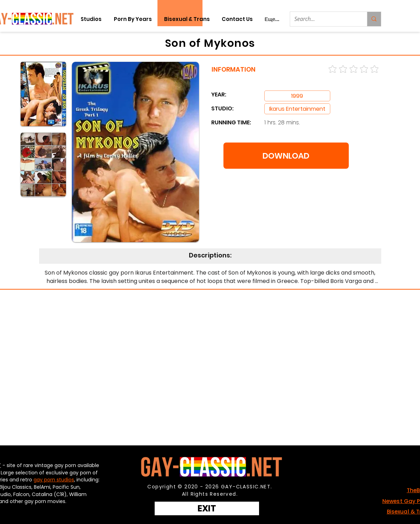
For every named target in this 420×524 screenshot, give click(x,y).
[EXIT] (207, 508)
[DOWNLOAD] (286, 156)
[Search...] (323, 19)
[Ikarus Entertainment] (297, 109)
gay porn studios (54, 480)
